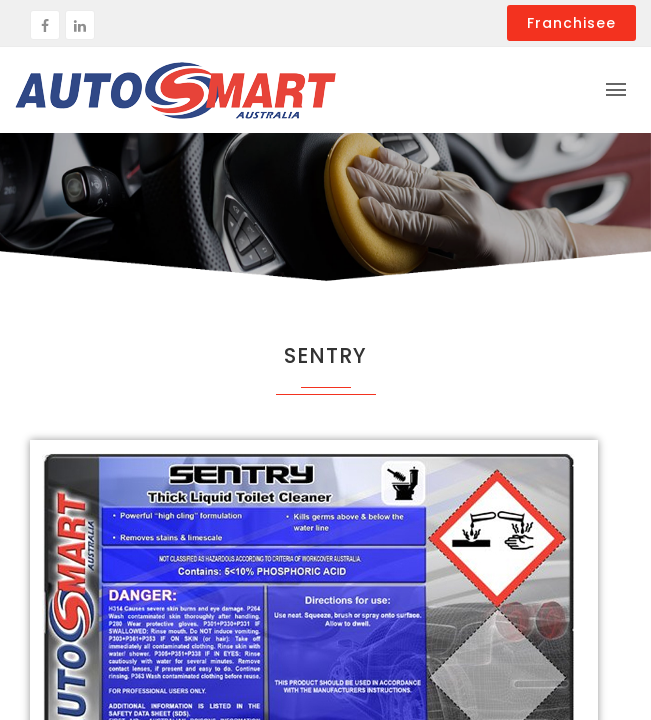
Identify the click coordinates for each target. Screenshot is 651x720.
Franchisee (571, 23)
